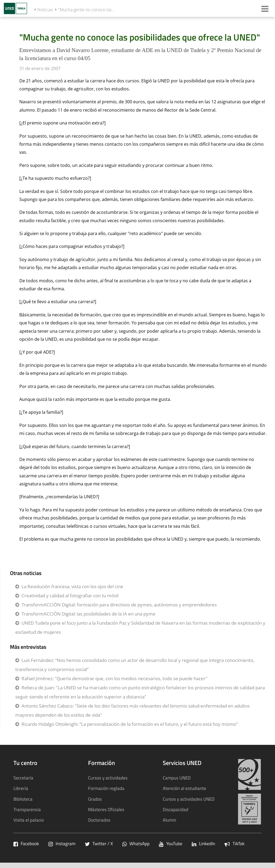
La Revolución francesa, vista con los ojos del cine (72, 586)
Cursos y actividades (108, 778)
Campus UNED (177, 778)
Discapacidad (176, 809)
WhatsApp (136, 843)
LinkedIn (203, 843)
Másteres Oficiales (106, 809)
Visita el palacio (29, 820)
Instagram (62, 843)
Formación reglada (106, 788)
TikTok (234, 843)
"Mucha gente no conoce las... (86, 10)
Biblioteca (23, 799)
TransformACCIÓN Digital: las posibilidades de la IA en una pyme (88, 614)
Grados (95, 799)
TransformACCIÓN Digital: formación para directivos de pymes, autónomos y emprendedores (119, 605)
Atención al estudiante (184, 788)
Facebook (26, 843)
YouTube (171, 843)
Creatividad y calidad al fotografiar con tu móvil (70, 596)
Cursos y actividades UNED (189, 799)
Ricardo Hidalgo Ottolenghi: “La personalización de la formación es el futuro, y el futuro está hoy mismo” (130, 724)
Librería (21, 788)
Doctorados (99, 820)
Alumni (169, 820)
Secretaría (23, 778)
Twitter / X (99, 843)
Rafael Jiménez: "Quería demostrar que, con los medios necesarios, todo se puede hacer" (114, 678)
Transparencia (27, 809)
